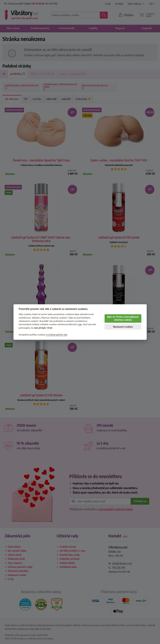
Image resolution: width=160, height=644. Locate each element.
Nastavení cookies (123, 327)
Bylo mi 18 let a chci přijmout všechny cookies (123, 319)
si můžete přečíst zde (56, 335)
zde (80, 324)
